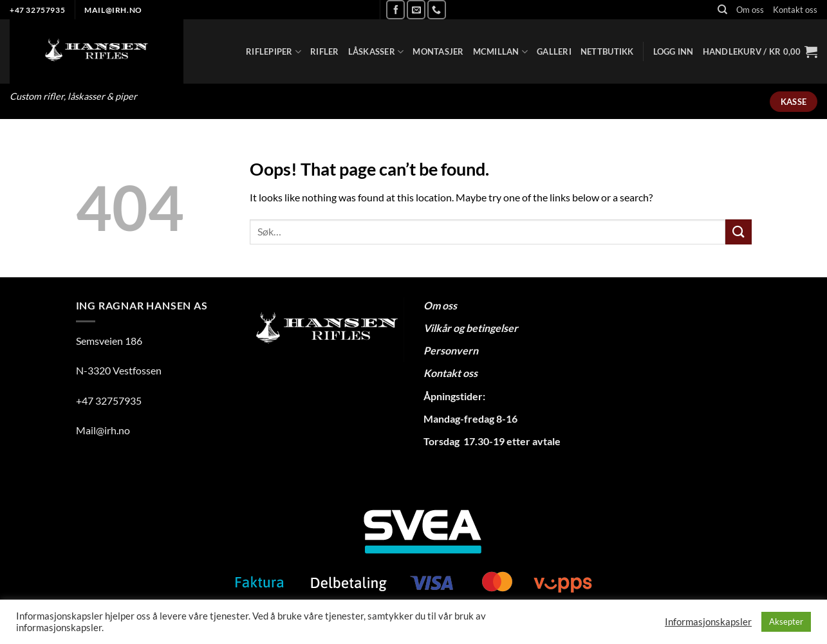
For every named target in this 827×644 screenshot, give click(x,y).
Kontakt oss (795, 10)
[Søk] (722, 10)
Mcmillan (501, 52)
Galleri (554, 51)
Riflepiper (274, 52)
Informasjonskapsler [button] (708, 622)
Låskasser (376, 52)
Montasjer (438, 51)
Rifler (325, 51)
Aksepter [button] (786, 621)
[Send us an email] (416, 9)
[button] (674, 51)
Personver (448, 350)
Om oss (750, 10)
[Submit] (738, 232)
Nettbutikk (607, 51)
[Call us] (437, 9)
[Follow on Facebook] (395, 9)
